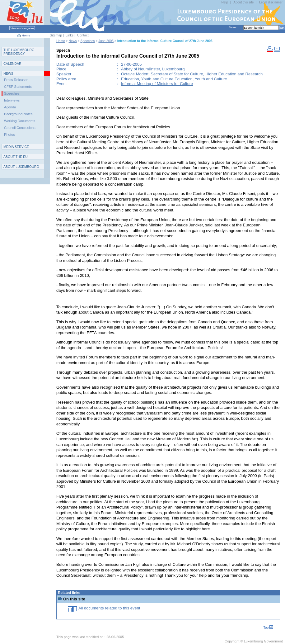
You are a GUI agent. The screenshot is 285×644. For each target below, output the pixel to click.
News (73, 41)
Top (268, 628)
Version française (22, 28)
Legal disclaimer (271, 2)
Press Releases (16, 80)
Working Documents (20, 121)
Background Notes (18, 114)
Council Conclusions (20, 128)
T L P (19, 52)
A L (21, 167)
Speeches (87, 41)
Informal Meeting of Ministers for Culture (157, 84)
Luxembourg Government (264, 641)
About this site (243, 2)
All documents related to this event (109, 608)
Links (70, 35)
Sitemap (56, 35)
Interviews (12, 100)
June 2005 (106, 41)
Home (26, 35)
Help (225, 2)
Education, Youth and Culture (201, 79)
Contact (83, 35)
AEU (16, 157)
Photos (9, 135)
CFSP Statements (18, 87)
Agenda (10, 107)
